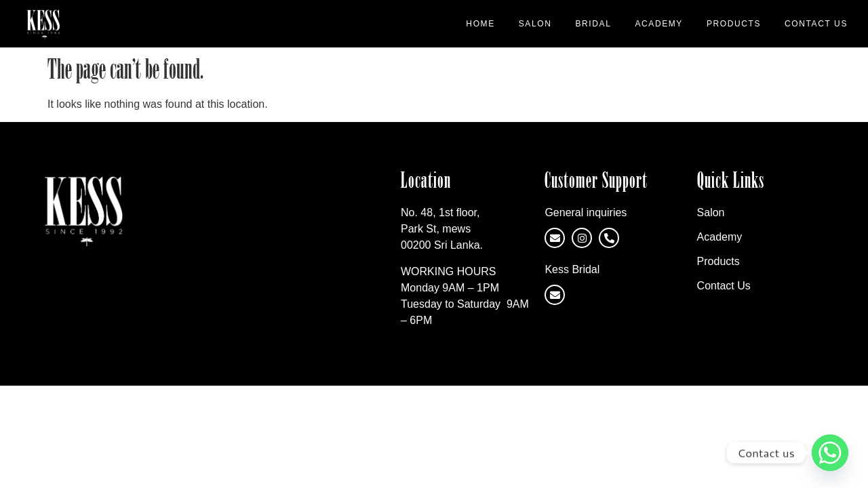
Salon (535, 24)
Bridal (593, 24)
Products (734, 24)
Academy (659, 24)
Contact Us (816, 24)
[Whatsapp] (830, 453)
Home (480, 24)
